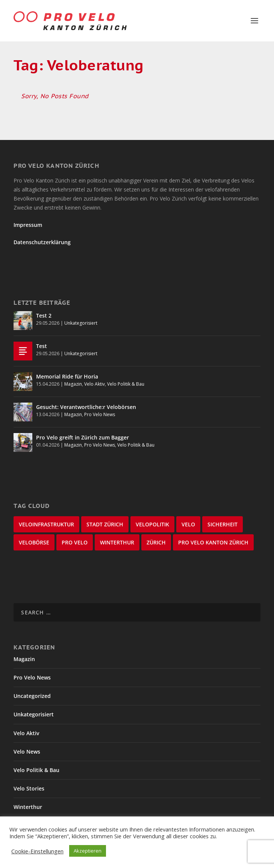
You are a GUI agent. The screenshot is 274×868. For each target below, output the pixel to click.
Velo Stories (29, 788)
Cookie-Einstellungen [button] (37, 851)
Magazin (73, 384)
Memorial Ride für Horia (67, 376)
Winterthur (28, 807)
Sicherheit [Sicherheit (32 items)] (223, 524)
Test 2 (44, 315)
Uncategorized (32, 696)
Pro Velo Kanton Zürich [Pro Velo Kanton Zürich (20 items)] (213, 542)
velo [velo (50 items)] (188, 524)
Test (42, 346)
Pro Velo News (100, 414)
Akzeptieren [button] (88, 851)
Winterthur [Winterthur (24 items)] (117, 542)
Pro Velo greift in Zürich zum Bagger (83, 437)
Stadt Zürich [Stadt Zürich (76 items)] (105, 524)
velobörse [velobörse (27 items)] (34, 542)
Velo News (27, 752)
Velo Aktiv (95, 384)
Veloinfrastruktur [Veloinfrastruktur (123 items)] (46, 524)
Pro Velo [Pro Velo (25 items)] (75, 542)
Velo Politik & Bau (126, 384)
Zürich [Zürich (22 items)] (156, 542)
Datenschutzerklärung (42, 242)
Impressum (28, 225)
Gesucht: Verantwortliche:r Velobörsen (86, 407)
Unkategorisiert (81, 323)
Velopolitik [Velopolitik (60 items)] (152, 524)
